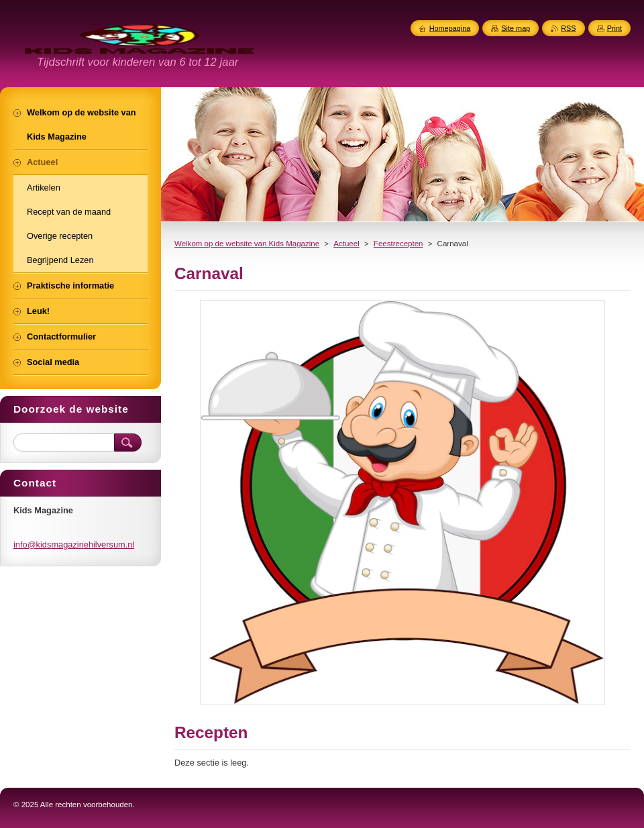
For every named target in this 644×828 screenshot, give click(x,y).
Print (614, 28)
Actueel (346, 244)
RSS (568, 28)
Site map (516, 28)
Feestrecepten (398, 244)
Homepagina (450, 28)
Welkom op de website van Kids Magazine (247, 244)
